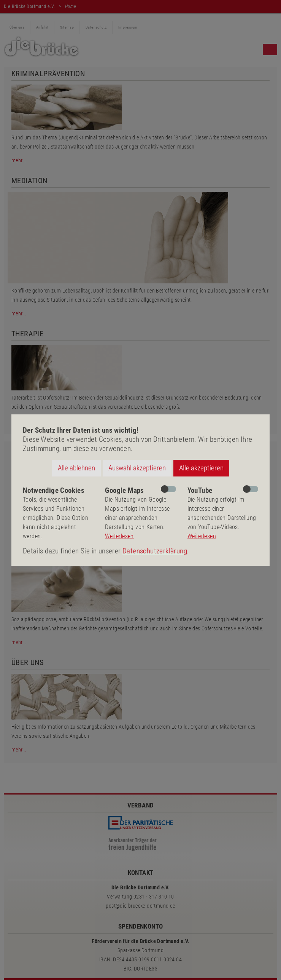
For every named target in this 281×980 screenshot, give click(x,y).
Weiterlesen (119, 536)
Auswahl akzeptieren (137, 468)
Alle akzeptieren (201, 468)
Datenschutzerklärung (155, 551)
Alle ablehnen (76, 468)
